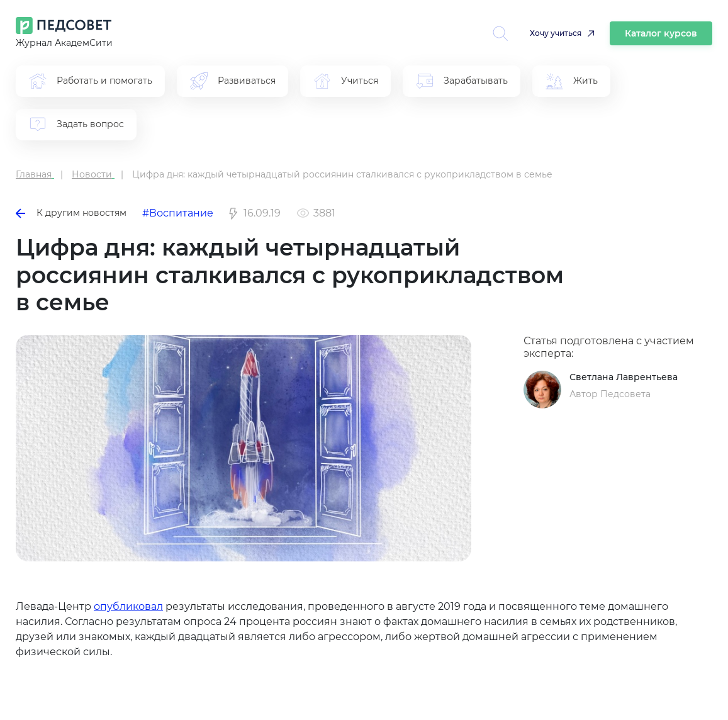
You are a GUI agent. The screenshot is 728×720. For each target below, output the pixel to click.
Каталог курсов (661, 33)
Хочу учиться (556, 33)
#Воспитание (178, 213)
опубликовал (128, 606)
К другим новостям (71, 213)
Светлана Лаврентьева (624, 377)
